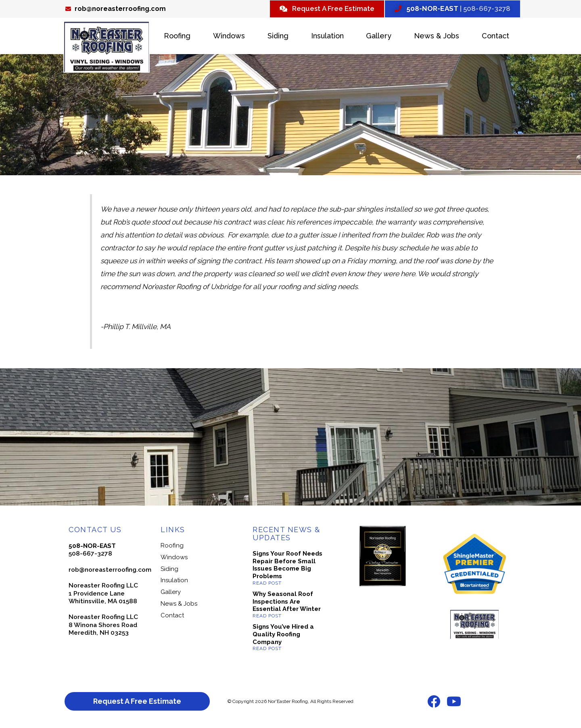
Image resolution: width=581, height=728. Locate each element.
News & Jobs (437, 37)
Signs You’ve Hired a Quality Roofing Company (283, 636)
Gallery (379, 37)
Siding (278, 37)
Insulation (327, 37)
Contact (495, 37)
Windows (229, 37)
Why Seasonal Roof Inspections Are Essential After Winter (287, 602)
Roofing (177, 37)
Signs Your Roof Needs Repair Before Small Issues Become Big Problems (287, 566)
